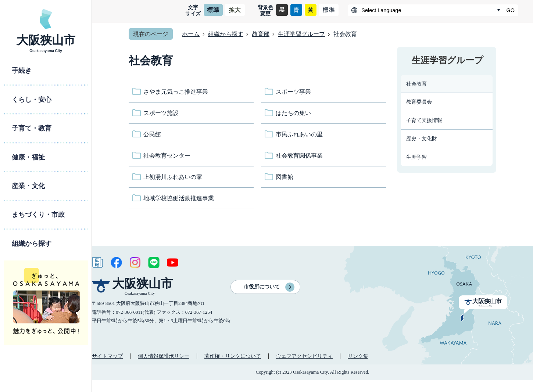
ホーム (191, 34)
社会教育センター (167, 156)
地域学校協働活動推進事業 (179, 198)
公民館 (152, 134)
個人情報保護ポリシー (164, 356)
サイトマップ (107, 356)
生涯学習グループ (301, 34)
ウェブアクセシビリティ (304, 356)
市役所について (262, 287)
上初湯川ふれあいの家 (173, 177)
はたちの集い (293, 113)
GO (511, 10)
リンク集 (358, 356)
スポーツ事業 (293, 92)
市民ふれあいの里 (299, 134)
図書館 (285, 177)
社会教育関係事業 (299, 156)
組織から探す (226, 34)
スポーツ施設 (161, 113)
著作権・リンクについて (233, 356)
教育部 (261, 34)
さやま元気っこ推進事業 (176, 92)
